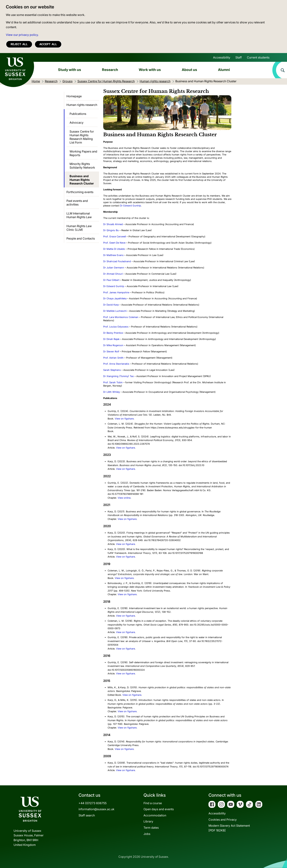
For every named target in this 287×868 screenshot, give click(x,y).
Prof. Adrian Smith (113, 358)
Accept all (48, 44)
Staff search (87, 815)
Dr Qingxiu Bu (111, 230)
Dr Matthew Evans (113, 255)
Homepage (74, 96)
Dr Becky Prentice (113, 333)
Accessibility (222, 57)
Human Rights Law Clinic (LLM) (79, 228)
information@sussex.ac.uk (96, 809)
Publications (78, 114)
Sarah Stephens (112, 370)
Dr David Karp (111, 305)
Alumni (224, 70)
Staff (239, 57)
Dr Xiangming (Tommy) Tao (119, 376)
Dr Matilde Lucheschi (115, 311)
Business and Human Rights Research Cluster (82, 180)
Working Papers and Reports (83, 153)
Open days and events (159, 809)
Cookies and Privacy (223, 820)
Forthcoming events (80, 192)
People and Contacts (81, 238)
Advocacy (77, 123)
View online (124, 498)
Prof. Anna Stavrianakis (116, 364)
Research (110, 70)
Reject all (19, 44)
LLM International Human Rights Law (79, 215)
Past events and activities (77, 203)
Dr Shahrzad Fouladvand (117, 261)
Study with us (70, 70)
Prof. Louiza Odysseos (116, 327)
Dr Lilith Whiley (112, 392)
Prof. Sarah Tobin (113, 382)
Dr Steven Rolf (111, 352)
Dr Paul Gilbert (111, 280)
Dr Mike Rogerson (113, 345)
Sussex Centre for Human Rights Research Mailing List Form (82, 137)
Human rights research (82, 105)
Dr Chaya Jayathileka (115, 299)
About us (189, 70)
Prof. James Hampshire (116, 292)
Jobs (147, 834)
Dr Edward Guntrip (131, 206)
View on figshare (124, 419)
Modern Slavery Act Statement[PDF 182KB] (229, 828)
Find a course (153, 803)
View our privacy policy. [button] (22, 35)
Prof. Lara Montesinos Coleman (121, 317)
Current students (258, 57)
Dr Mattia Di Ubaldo (114, 249)
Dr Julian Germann (114, 268)
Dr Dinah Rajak (111, 339)
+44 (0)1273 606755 (93, 803)
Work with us (150, 70)
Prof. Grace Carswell (115, 237)
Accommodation (155, 815)
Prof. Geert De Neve (114, 243)
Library (148, 821)
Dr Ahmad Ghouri (113, 274)
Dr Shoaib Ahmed (113, 224)
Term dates (151, 828)
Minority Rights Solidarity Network (82, 166)
